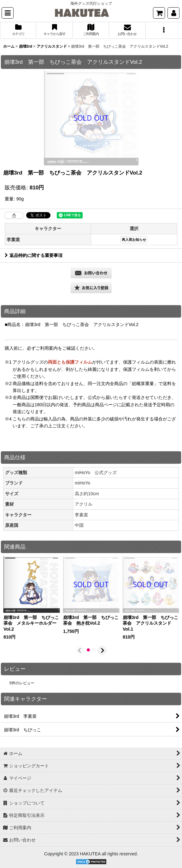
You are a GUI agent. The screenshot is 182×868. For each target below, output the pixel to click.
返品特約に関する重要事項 (34, 255)
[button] (8, 13)
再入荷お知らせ (134, 240)
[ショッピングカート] (159, 13)
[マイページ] (173, 13)
